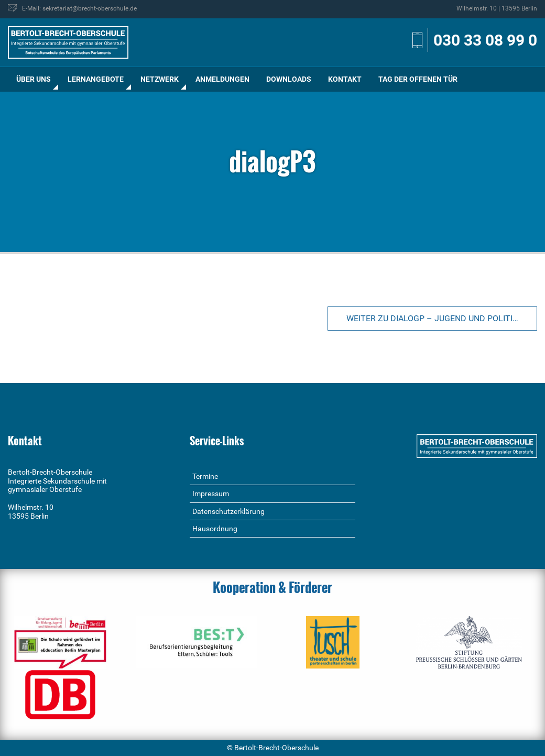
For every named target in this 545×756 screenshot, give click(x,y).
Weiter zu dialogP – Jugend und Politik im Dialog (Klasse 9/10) (442, 318)
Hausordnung (215, 529)
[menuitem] (34, 79)
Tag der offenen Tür (418, 79)
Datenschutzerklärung (228, 511)
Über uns (34, 79)
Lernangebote (96, 79)
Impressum (211, 494)
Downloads (289, 79)
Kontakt (345, 79)
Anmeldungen (222, 79)
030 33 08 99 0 (485, 40)
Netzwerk (160, 79)
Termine (205, 476)
